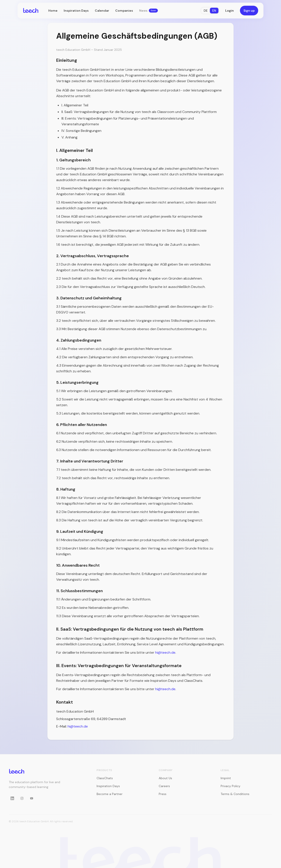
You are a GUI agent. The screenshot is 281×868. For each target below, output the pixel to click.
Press (163, 794)
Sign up (249, 11)
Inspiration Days (76, 11)
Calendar (102, 11)
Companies (124, 11)
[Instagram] (22, 798)
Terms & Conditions (235, 794)
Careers (164, 786)
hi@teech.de (165, 652)
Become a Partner (110, 794)
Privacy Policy (231, 786)
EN (214, 11)
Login (230, 11)
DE (206, 11)
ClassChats (105, 778)
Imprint (226, 778)
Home (53, 11)
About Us (165, 778)
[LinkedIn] (12, 798)
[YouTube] (32, 798)
